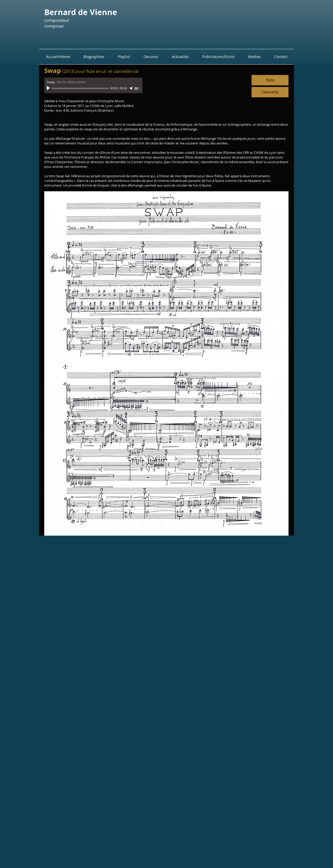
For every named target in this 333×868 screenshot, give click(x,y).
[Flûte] (270, 80)
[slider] (137, 88)
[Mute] (132, 88)
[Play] (49, 88)
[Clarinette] (270, 92)
